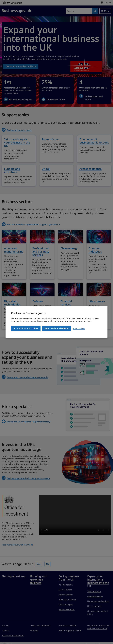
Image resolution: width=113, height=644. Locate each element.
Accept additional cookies (26, 328)
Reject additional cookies (57, 328)
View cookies (79, 328)
